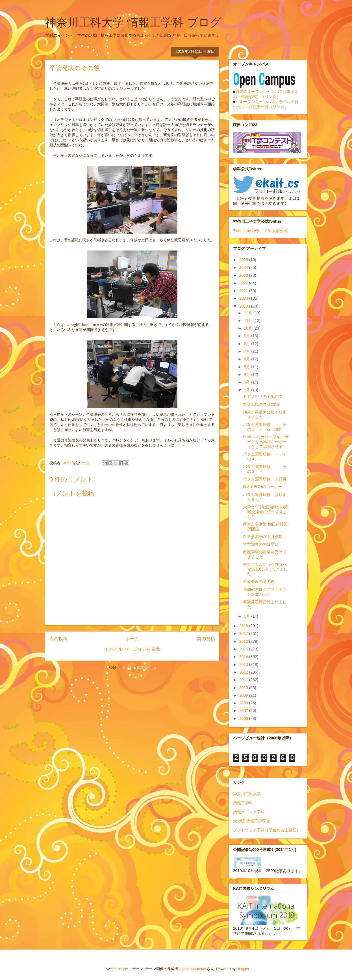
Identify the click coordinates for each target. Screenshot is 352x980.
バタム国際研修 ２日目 (265, 479)
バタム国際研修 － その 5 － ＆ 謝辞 (265, 427)
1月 (247, 616)
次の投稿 (58, 639)
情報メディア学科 (249, 812)
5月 (247, 367)
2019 (244, 306)
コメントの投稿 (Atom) (137, 668)
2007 (244, 711)
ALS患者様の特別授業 (262, 537)
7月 (247, 351)
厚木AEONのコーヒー (262, 487)
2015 (244, 649)
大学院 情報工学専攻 (251, 821)
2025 (244, 260)
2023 (244, 275)
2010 (244, 688)
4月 (247, 374)
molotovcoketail (193, 969)
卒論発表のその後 (259, 582)
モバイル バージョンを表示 (132, 649)
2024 (244, 267)
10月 (248, 328)
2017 (244, 633)
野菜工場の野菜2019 (261, 404)
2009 (244, 695)
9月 (247, 336)
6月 (247, 359)
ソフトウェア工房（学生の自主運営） (267, 830)
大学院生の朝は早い (261, 544)
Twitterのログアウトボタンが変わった (265, 592)
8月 (247, 344)
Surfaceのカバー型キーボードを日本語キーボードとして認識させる (266, 442)
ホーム (132, 639)
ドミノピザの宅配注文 (263, 397)
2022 (244, 283)
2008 (244, 703)
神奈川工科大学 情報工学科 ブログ (133, 22)
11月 (248, 321)
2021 (244, 291)
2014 (244, 657)
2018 (244, 626)
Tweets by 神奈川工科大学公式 (260, 231)
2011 (244, 680)
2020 (244, 298)
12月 (248, 313)
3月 (247, 382)
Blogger (243, 969)
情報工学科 (243, 803)
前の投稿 (206, 639)
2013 (244, 665)
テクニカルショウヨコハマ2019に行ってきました (265, 569)
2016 (244, 641)
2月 (247, 390)
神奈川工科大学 (247, 794)
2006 (244, 718)
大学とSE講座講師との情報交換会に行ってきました (265, 512)
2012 (244, 672)
